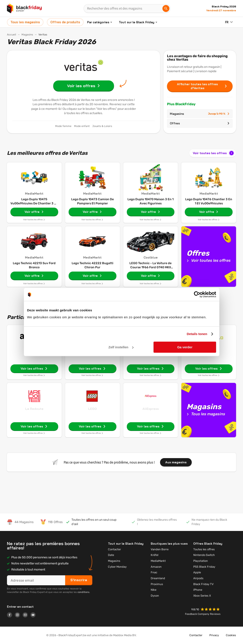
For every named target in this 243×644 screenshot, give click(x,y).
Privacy (214, 635)
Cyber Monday (117, 567)
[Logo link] (11, 616)
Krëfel (155, 555)
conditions (83, 592)
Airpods (198, 578)
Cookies (231, 635)
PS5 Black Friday (204, 567)
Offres (200, 123)
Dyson (155, 596)
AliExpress (151, 409)
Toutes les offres (204, 549)
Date (111, 555)
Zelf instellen (121, 347)
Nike (154, 590)
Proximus (157, 584)
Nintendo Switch (204, 555)
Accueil (12, 35)
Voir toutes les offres (214, 153)
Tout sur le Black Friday (137, 22)
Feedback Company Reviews (203, 614)
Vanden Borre (160, 549)
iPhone (198, 590)
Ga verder (185, 347)
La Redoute (34, 409)
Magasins (27, 35)
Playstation (201, 561)
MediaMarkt (158, 561)
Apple (197, 572)
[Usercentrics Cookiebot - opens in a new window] (197, 294)
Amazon (156, 567)
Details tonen (197, 334)
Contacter (114, 549)
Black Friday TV (203, 584)
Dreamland (158, 578)
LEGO (93, 409)
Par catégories (98, 22)
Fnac (154, 572)
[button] (211, 610)
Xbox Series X (202, 596)
